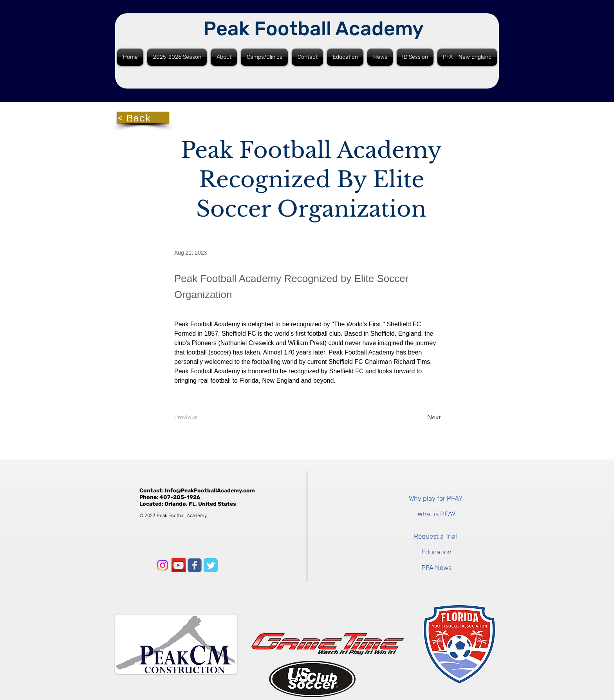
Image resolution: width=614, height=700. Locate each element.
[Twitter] (211, 565)
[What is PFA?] (436, 514)
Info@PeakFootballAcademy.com (210, 491)
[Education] (436, 552)
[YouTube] (179, 565)
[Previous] (200, 417)
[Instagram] (163, 565)
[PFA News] (436, 568)
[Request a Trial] (435, 536)
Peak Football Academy (313, 29)
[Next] (421, 417)
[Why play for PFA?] (435, 498)
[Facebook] (195, 565)
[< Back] (143, 118)
